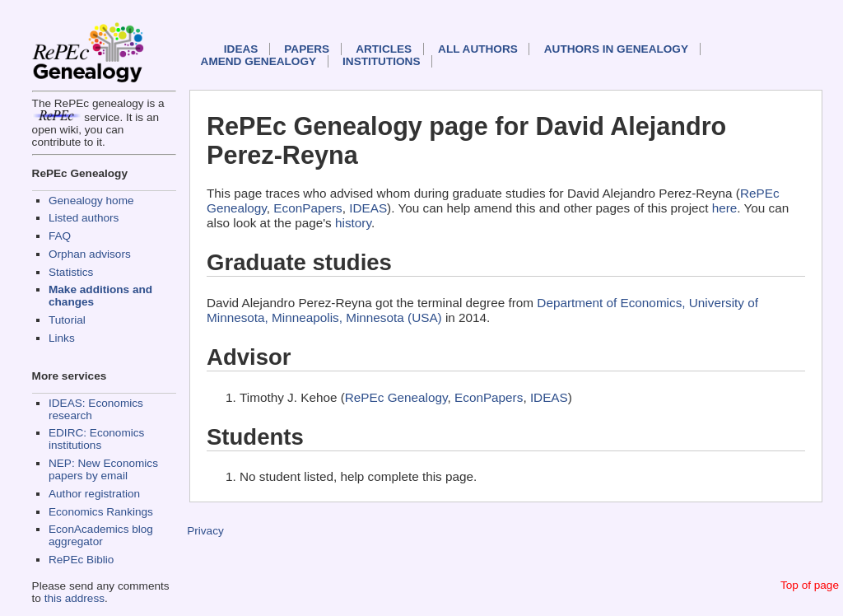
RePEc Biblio (81, 560)
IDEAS (241, 49)
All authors (478, 49)
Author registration (94, 494)
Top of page (810, 585)
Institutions (381, 61)
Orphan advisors (90, 254)
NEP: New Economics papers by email (103, 469)
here (725, 208)
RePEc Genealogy (396, 397)
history (353, 223)
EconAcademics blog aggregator (101, 535)
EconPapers (307, 208)
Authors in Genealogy (616, 49)
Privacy (205, 531)
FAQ (60, 236)
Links (62, 338)
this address (75, 598)
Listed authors (84, 218)
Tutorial (67, 320)
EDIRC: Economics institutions (96, 439)
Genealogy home (91, 201)
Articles (384, 49)
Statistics (71, 272)
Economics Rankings (101, 512)
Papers (307, 49)
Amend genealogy (258, 61)
